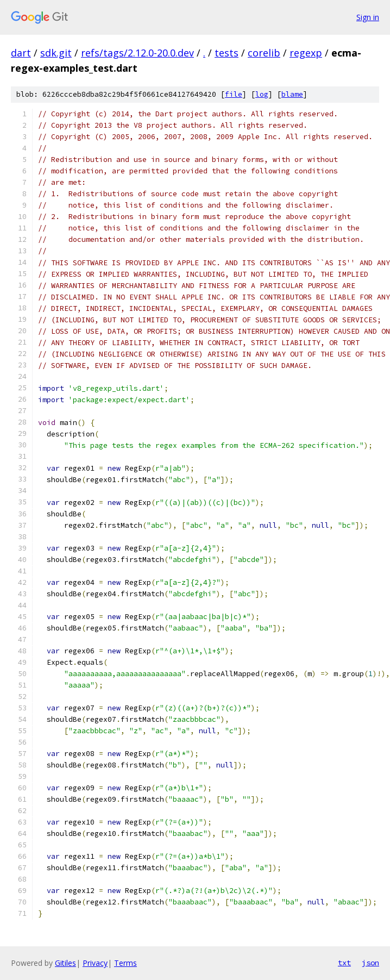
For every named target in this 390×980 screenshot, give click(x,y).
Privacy (95, 963)
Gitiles (65, 963)
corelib (264, 53)
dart (21, 53)
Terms (125, 963)
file (234, 94)
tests (227, 53)
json (370, 963)
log (262, 94)
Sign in (368, 17)
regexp (306, 53)
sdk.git (56, 53)
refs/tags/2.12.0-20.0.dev (137, 53)
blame (292, 94)
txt (344, 963)
